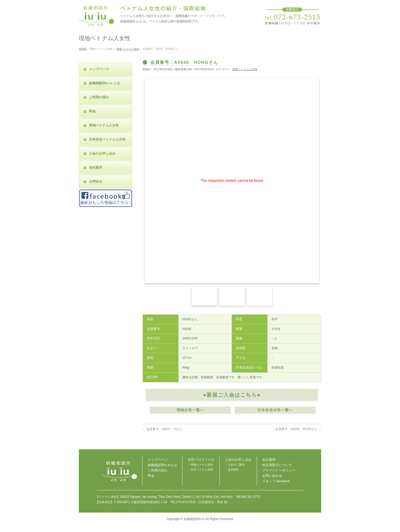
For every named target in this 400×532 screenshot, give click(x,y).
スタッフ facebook (276, 481)
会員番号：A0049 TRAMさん (298, 429)
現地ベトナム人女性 (245, 69)
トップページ (99, 69)
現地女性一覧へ (190, 410)
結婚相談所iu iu (194, 519)
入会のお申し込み (102, 153)
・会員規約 (232, 469)
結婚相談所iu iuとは (162, 465)
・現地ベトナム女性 (200, 465)
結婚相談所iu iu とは (104, 83)
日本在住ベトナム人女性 (107, 139)
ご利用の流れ (99, 97)
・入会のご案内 (235, 465)
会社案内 (96, 167)
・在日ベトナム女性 (200, 469)
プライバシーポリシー (279, 470)
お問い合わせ (272, 476)
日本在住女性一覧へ (275, 410)
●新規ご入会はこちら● (232, 395)
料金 (92, 111)
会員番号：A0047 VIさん (163, 429)
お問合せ (96, 181)
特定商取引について (277, 465)
